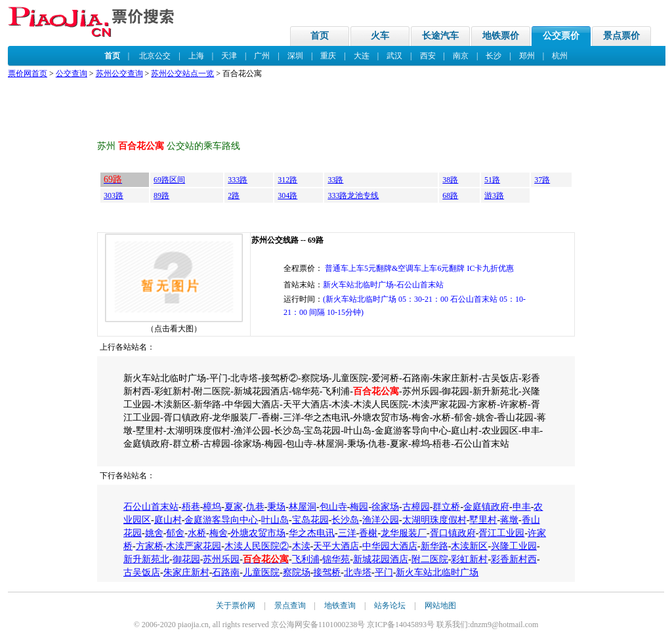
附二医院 (430, 559)
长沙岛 (345, 520)
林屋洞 (303, 507)
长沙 (493, 56)
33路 (335, 180)
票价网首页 (28, 73)
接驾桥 (327, 572)
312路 (287, 180)
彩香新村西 (514, 559)
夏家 (234, 507)
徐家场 (385, 507)
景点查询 (290, 606)
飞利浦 (306, 559)
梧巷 (191, 507)
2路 (234, 195)
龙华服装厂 (404, 533)
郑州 (527, 56)
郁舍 (175, 533)
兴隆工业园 (514, 546)
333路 (238, 180)
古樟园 (416, 507)
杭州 (560, 56)
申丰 (522, 507)
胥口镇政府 (453, 533)
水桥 (197, 533)
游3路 (494, 195)
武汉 (394, 56)
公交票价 (561, 36)
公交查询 (72, 73)
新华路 (434, 546)
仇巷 (255, 507)
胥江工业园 (501, 533)
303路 (114, 195)
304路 (287, 195)
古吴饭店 (142, 572)
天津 (229, 56)
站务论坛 (390, 606)
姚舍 (154, 533)
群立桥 (446, 507)
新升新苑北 (146, 559)
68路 (450, 195)
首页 (320, 36)
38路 (450, 180)
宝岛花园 (310, 520)
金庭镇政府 (486, 507)
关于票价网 (236, 606)
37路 (542, 180)
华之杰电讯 (312, 533)
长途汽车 (440, 36)
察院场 (297, 572)
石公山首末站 (151, 507)
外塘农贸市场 (258, 533)
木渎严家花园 (194, 546)
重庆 (328, 56)
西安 (428, 56)
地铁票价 (501, 36)
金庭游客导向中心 (221, 520)
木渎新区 (469, 546)
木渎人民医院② (257, 546)
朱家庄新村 (186, 572)
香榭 (368, 533)
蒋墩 (509, 520)
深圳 (295, 56)
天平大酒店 (336, 546)
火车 (380, 36)
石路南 (226, 572)
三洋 (347, 533)
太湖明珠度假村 (434, 520)
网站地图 (440, 606)
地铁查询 (340, 606)
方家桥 (150, 546)
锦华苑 (336, 559)
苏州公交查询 (119, 73)
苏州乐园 (221, 559)
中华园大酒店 (390, 546)
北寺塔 (358, 572)
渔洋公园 (381, 520)
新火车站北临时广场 (437, 572)
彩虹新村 (469, 559)
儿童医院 (261, 572)
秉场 (276, 507)
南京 (461, 56)
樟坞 (212, 507)
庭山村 (168, 520)
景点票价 (621, 36)
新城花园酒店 (381, 559)
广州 (262, 56)
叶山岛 (275, 520)
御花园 (186, 559)
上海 (196, 56)
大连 (362, 56)
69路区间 (169, 180)
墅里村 (483, 520)
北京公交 (155, 56)
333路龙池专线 (353, 195)
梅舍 (219, 533)
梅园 (359, 507)
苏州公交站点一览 (182, 73)
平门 (384, 572)
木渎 (301, 546)
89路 (161, 195)
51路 (492, 180)
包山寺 (333, 507)
